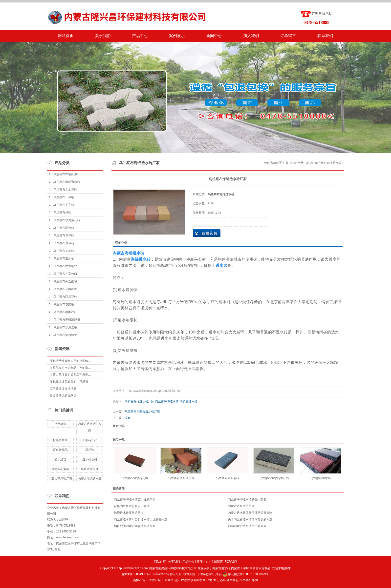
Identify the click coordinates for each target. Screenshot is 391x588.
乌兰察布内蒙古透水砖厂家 (142, 412)
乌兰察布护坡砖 (64, 251)
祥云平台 (176, 574)
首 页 (289, 163)
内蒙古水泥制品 (260, 568)
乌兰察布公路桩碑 (65, 289)
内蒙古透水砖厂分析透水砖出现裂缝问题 (141, 519)
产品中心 (140, 36)
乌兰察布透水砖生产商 (274, 478)
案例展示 (177, 36)
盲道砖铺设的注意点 (63, 395)
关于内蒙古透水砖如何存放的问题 (250, 519)
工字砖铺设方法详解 (63, 389)
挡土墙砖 (60, 424)
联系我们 (325, 36)
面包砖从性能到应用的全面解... (70, 361)
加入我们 (251, 36)
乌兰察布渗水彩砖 (228, 478)
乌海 (209, 580)
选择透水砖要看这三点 (129, 513)
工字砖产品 (90, 440)
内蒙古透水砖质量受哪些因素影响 (250, 513)
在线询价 (207, 233)
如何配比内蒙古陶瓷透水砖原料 (135, 526)
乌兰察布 (245, 580)
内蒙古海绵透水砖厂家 (139, 401)
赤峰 (223, 580)
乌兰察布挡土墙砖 (65, 190)
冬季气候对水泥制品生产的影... (70, 368)
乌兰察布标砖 (62, 213)
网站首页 (66, 36)
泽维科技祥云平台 (210, 574)
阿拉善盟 (233, 580)
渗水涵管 (60, 459)
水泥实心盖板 (60, 469)
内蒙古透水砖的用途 (241, 506)
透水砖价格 (90, 459)
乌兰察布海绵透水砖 (67, 182)
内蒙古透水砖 (189, 401)
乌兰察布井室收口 (65, 274)
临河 (255, 580)
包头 (177, 580)
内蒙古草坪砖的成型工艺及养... (70, 375)
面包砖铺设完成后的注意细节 (69, 382)
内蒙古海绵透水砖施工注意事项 (135, 499)
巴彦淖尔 (187, 580)
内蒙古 (169, 580)
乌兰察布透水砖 (321, 478)
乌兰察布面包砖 (64, 228)
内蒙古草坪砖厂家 (60, 479)
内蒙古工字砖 (240, 568)
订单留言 (288, 36)
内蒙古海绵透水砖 (90, 479)
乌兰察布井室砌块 (65, 266)
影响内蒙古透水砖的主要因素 (247, 526)
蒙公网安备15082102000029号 (246, 574)
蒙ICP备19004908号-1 (137, 574)
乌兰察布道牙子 (64, 258)
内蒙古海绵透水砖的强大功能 (247, 499)
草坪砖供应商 (90, 469)
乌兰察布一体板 (64, 197)
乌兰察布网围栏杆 (65, 312)
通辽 (216, 580)
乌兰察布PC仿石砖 (66, 174)
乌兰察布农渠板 (64, 304)
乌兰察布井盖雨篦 (65, 281)
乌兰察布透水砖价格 (181, 478)
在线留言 (217, 562)
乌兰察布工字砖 (64, 205)
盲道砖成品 (60, 450)
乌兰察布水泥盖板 (65, 327)
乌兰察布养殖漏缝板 (67, 320)
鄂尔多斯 (200, 580)
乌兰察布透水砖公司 (135, 478)
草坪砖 (90, 450)
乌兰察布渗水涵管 (65, 335)
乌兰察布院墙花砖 (65, 297)
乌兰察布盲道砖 (64, 243)
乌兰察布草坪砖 (64, 235)
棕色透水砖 (60, 440)
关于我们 (103, 36)
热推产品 (139, 580)
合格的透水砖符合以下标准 (132, 506)
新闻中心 (214, 36)
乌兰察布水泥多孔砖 (67, 220)
